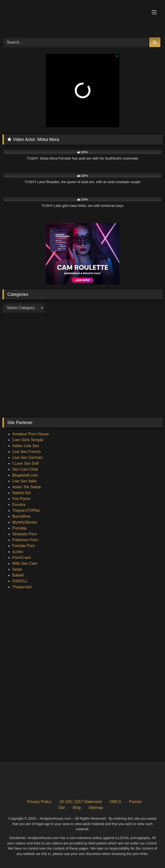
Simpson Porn (25, 534)
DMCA (115, 802)
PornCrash (22, 558)
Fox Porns (21, 499)
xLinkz (18, 552)
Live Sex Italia (25, 481)
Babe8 (18, 575)
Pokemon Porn (25, 540)
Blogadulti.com (25, 475)
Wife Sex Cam (25, 563)
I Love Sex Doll (25, 463)
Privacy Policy (39, 802)
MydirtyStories (25, 522)
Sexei (17, 569)
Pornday (20, 528)
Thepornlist (22, 587)
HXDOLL (20, 581)
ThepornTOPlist (26, 510)
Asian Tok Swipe (27, 487)
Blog (77, 808)
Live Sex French (26, 452)
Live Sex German (27, 458)
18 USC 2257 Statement (81, 802)
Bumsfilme (21, 516)
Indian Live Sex (26, 446)
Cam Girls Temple (28, 440)
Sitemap (96, 808)
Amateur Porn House (31, 434)
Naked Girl (22, 493)
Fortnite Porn (24, 546)
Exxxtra (19, 505)
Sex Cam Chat (25, 469)
